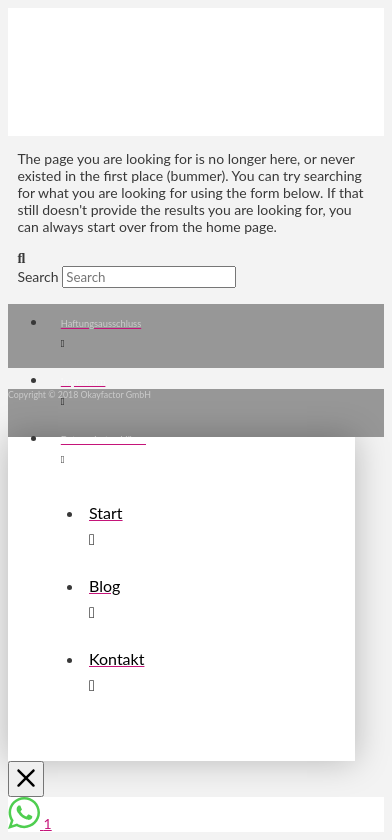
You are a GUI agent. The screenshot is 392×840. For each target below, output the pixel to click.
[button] (52, 32)
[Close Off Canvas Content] (26, 779)
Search (37, 276)
